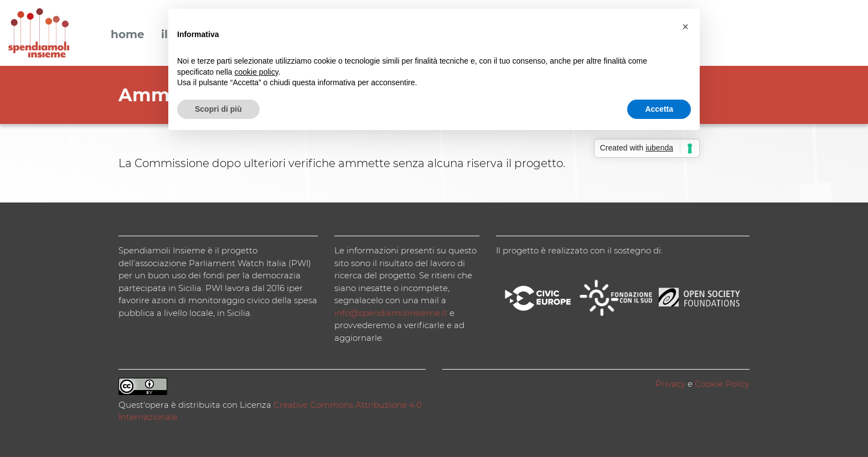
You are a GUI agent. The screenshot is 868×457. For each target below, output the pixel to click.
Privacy (670, 384)
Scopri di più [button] (218, 109)
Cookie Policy (722, 384)
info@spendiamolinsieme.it (391, 313)
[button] (685, 27)
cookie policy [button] (257, 72)
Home (128, 35)
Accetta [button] (659, 109)
